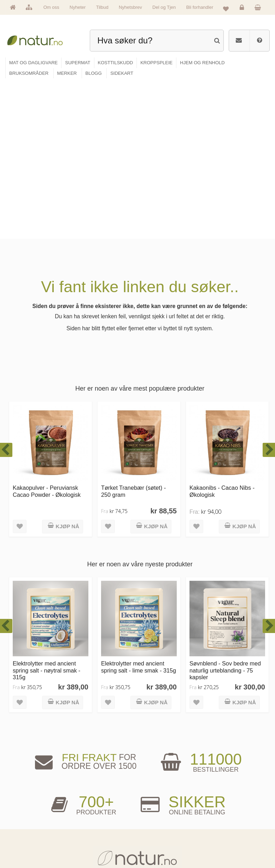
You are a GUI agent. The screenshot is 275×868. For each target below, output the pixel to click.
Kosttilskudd (91, 824)
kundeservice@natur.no (137, 758)
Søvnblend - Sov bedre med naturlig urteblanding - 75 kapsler (225, 513)
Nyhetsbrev (130, 7)
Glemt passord (220, 813)
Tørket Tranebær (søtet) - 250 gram (133, 334)
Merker (21, 824)
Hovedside (24, 802)
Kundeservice (219, 824)
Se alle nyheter (28, 835)
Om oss (51, 7)
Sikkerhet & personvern (226, 846)
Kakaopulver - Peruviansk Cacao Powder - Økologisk (47, 334)
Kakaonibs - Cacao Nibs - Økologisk (222, 334)
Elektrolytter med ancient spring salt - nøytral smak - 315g (46, 513)
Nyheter (78, 7)
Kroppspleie (90, 835)
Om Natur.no (26, 813)
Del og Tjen (164, 7)
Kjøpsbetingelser (221, 835)
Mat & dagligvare (94, 802)
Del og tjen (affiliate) (162, 835)
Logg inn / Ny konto (223, 802)
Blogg (151, 802)
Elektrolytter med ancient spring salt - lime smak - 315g (139, 510)
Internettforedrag (159, 824)
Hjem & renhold (93, 846)
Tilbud (102, 7)
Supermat (89, 813)
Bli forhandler (200, 7)
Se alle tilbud (26, 846)
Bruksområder (157, 813)
